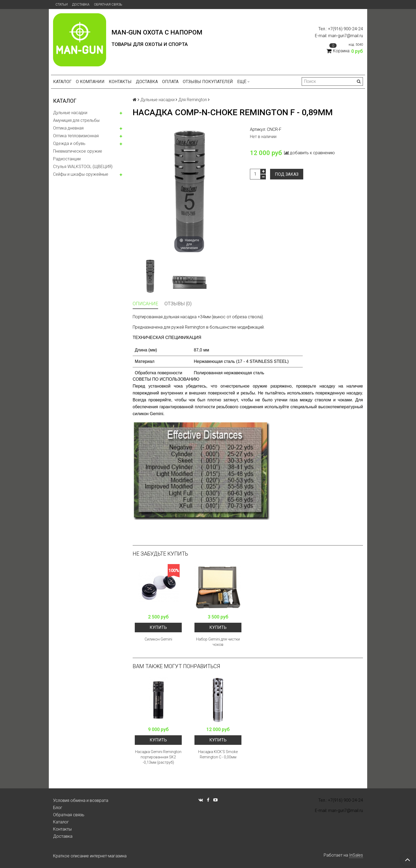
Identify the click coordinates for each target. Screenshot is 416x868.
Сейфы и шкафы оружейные (81, 174)
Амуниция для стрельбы (76, 120)
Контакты (120, 82)
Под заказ (287, 174)
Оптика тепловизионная (76, 136)
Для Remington (193, 100)
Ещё (243, 82)
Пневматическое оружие (78, 151)
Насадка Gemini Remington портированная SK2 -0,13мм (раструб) (158, 757)
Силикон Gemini (158, 639)
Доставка (81, 4)
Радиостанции (67, 159)
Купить (158, 627)
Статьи (62, 4)
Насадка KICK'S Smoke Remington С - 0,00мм (218, 754)
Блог (58, 808)
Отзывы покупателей (208, 82)
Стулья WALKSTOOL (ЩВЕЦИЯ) (83, 167)
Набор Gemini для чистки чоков (218, 642)
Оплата (170, 82)
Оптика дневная (68, 128)
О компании (90, 82)
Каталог (62, 82)
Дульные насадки (70, 113)
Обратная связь (108, 4)
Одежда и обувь (69, 143)
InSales (356, 855)
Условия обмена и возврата (81, 800)
